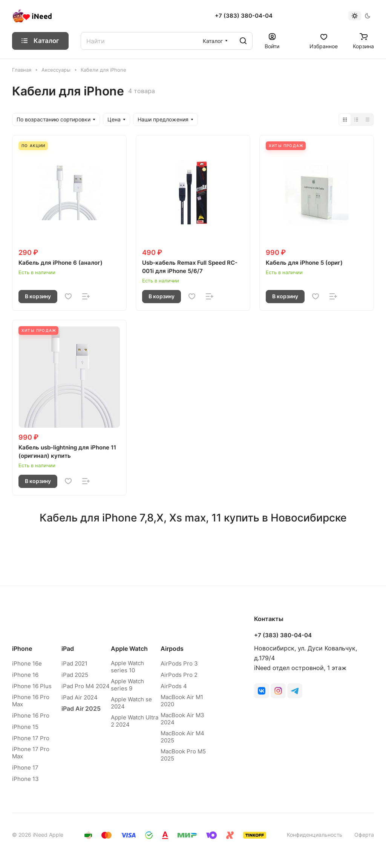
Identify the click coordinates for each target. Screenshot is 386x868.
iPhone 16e (27, 663)
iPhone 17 (25, 768)
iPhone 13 (25, 779)
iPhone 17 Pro (31, 738)
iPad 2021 (74, 663)
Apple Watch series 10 (127, 667)
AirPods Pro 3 (179, 663)
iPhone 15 (25, 727)
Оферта (364, 835)
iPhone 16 (25, 675)
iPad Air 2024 (80, 697)
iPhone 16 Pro (31, 715)
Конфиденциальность (315, 835)
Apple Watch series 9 (127, 685)
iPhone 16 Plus (32, 686)
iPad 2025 (75, 675)
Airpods (172, 649)
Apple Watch (129, 649)
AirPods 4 (174, 686)
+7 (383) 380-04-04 (244, 16)
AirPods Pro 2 (179, 675)
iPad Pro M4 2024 (86, 686)
